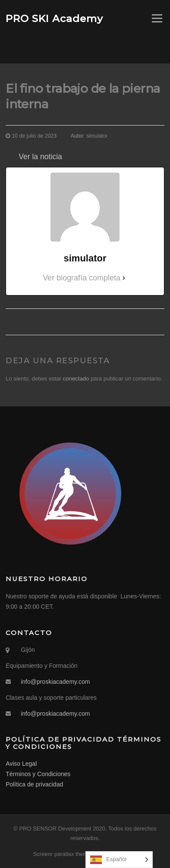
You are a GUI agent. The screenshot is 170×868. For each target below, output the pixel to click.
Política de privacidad (34, 784)
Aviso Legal (21, 764)
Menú (156, 18)
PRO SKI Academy (54, 18)
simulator (97, 136)
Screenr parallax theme (62, 854)
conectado (76, 379)
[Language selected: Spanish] (119, 860)
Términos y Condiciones (38, 774)
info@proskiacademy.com (55, 682)
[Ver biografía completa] (124, 278)
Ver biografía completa (82, 278)
